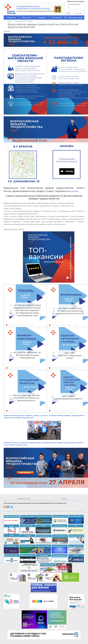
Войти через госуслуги (76, 18)
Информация (11, 17)
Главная (10, 21)
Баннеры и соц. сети (24, 499)
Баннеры (64, 499)
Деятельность (26, 17)
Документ (30, 21)
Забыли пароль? (78, 13)
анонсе (74, 191)
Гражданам (42, 17)
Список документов (20, 21)
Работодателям (57, 17)
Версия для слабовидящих (76, 1)
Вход (69, 13)
